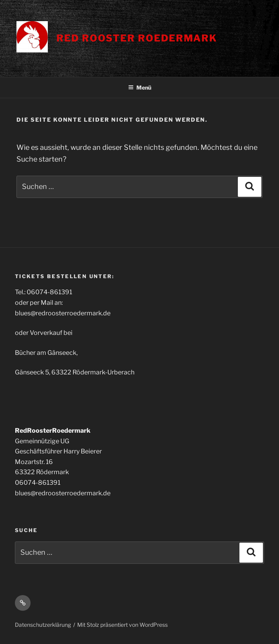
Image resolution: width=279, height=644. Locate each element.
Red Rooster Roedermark (137, 38)
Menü (140, 87)
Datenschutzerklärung (43, 625)
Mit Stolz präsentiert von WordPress (122, 625)
